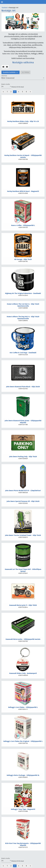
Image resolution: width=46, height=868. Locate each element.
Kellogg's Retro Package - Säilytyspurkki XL (23, 775)
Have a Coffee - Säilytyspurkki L (23, 225)
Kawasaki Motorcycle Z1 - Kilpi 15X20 (23, 605)
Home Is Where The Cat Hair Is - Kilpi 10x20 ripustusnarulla (23, 305)
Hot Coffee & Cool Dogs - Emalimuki (23, 353)
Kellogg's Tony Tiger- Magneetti (23, 809)
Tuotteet (5, 8)
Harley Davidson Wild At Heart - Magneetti (23, 191)
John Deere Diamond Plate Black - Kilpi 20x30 (23, 387)
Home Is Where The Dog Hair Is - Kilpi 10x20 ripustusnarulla (23, 318)
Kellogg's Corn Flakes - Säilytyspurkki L (23, 707)
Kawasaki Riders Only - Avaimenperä (23, 673)
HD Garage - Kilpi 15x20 (23, 259)
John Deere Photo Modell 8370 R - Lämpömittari (23, 491)
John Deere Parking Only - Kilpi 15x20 (23, 457)
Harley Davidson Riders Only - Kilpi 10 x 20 (23, 121)
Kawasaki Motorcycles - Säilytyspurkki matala (23, 639)
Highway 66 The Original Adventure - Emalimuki (23, 293)
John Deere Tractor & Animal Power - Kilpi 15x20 (23, 535)
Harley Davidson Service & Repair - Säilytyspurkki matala (23, 156)
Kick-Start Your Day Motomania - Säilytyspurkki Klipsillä (23, 844)
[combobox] (23, 78)
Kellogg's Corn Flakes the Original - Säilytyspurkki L (23, 741)
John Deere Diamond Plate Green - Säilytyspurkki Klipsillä (23, 422)
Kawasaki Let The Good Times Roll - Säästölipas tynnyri (23, 570)
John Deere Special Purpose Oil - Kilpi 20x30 (23, 501)
